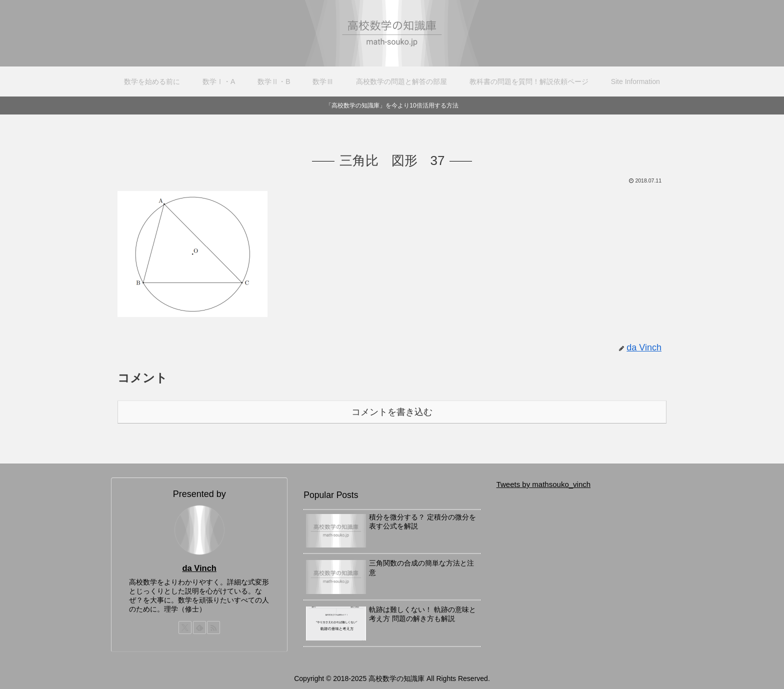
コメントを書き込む (392, 412)
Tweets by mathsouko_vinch (543, 484)
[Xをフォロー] (185, 627)
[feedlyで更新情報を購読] (199, 627)
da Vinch (199, 568)
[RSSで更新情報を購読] (213, 627)
